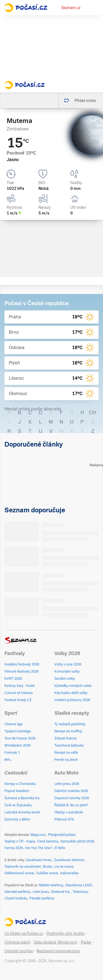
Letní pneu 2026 (67, 784)
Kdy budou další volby (71, 693)
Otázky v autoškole (69, 812)
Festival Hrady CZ (18, 700)
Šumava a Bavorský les (22, 798)
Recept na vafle (66, 753)
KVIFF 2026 (13, 679)
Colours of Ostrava (19, 693)
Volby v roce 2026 (68, 664)
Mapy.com (38, 835)
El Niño (60, 848)
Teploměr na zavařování (23, 867)
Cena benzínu (48, 841)
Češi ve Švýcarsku (18, 805)
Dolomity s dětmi (17, 819)
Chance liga (13, 724)
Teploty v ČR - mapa (20, 841)
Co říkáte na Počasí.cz (24, 933)
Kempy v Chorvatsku (20, 784)
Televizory (80, 892)
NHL (8, 760)
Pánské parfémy (42, 898)
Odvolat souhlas (19, 951)
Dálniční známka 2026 (71, 791)
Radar (86, 942)
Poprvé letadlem (17, 791)
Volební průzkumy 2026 (72, 700)
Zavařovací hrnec (39, 860)
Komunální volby (67, 672)
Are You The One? (39, 848)
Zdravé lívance (66, 738)
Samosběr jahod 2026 (77, 841)
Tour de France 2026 (20, 738)
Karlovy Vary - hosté (20, 686)
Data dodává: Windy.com (55, 942)
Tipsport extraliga (18, 731)
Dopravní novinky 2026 (72, 798)
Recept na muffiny (68, 731)
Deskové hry (61, 892)
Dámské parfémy (17, 892)
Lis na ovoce (64, 867)
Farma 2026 (14, 848)
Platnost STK (64, 819)
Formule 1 (12, 753)
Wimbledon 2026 (17, 745)
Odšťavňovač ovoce (19, 873)
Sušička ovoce (47, 873)
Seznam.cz (71, 8)
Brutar (48, 867)
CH (93, 412)
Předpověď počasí (62, 835)
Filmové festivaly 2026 (21, 672)
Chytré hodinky (16, 898)
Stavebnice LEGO (79, 885)
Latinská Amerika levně (22, 812)
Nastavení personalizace (58, 951)
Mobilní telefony (51, 885)
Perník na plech (66, 760)
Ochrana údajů (17, 942)
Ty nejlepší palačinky (70, 724)
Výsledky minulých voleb (73, 686)
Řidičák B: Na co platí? (71, 805)
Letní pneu (41, 892)
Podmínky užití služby (66, 933)
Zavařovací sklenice (69, 860)
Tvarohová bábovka (69, 745)
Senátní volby (65, 679)
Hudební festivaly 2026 (22, 664)
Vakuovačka (69, 873)
